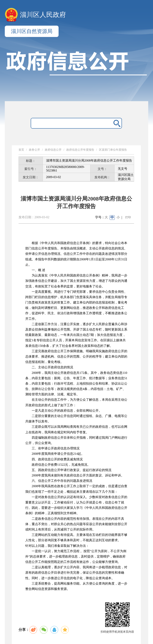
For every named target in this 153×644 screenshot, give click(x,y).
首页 (21, 150)
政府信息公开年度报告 (80, 150)
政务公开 (34, 150)
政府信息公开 (53, 150)
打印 (128, 217)
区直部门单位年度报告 (113, 150)
